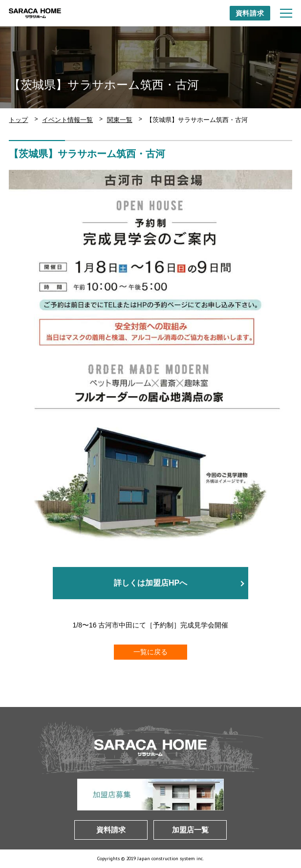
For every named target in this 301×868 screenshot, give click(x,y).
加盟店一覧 (190, 830)
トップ (18, 120)
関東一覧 (120, 120)
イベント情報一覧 (67, 120)
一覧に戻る (150, 652)
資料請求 (250, 13)
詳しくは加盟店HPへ (150, 583)
